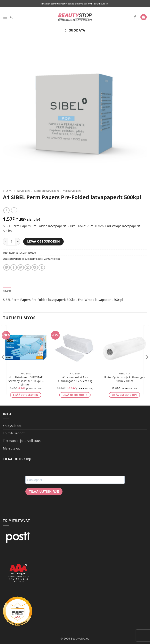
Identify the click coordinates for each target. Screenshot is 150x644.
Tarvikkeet (23, 191)
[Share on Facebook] (14, 268)
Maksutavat (11, 449)
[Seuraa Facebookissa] (135, 17)
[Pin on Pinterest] (35, 268)
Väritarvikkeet (72, 191)
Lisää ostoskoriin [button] (26, 395)
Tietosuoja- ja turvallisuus (22, 441)
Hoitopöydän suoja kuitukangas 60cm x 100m (124, 380)
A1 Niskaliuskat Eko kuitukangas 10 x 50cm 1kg (75, 380)
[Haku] (12, 17)
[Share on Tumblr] (42, 268)
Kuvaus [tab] (7, 291)
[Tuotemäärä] (12, 242)
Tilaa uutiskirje (44, 492)
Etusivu (8, 191)
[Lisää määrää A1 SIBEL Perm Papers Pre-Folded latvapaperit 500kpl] (18, 242)
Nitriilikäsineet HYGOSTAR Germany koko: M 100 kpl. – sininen (26, 381)
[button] (5, 17)
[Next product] (6, 210)
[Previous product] (14, 210)
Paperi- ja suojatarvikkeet (28, 259)
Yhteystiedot (12, 426)
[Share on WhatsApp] (7, 268)
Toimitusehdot (14, 434)
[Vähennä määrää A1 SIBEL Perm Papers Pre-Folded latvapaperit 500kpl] (5, 242)
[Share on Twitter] (21, 268)
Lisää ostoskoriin (44, 241)
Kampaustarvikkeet (46, 191)
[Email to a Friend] (28, 268)
